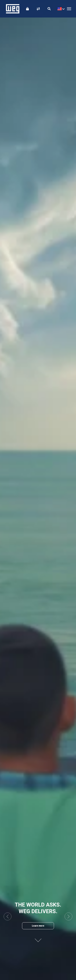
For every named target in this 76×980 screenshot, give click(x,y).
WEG (11, 9)
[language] (60, 9)
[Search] (49, 9)
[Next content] (38, 938)
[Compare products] (38, 9)
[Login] (27, 9)
